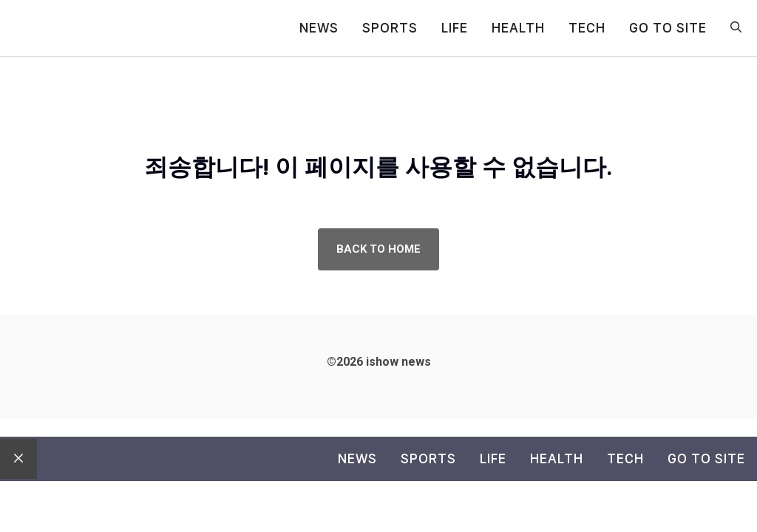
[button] (736, 28)
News (319, 28)
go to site (668, 28)
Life (455, 28)
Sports (390, 28)
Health (518, 28)
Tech (587, 28)
